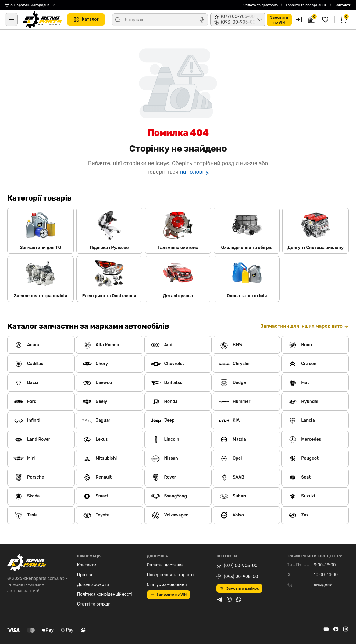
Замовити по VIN (169, 595)
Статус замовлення (167, 585)
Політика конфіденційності (105, 594)
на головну (194, 172)
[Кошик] (344, 20)
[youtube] (326, 629)
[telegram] (219, 599)
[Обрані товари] (326, 20)
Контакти (343, 5)
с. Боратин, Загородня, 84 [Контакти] (30, 5)
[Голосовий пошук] (202, 20)
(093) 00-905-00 (237, 577)
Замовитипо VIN (279, 20)
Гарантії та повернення (306, 5)
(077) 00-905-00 (237, 566)
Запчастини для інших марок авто (304, 326)
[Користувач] (299, 20)
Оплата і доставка (165, 565)
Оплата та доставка (261, 5)
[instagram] (346, 629)
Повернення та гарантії (171, 575)
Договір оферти (93, 585)
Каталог (86, 20)
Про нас (85, 575)
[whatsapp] (239, 599)
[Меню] (11, 20)
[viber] (229, 599)
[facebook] (336, 629)
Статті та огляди (94, 604)
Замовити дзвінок (239, 588)
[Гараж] (312, 20)
